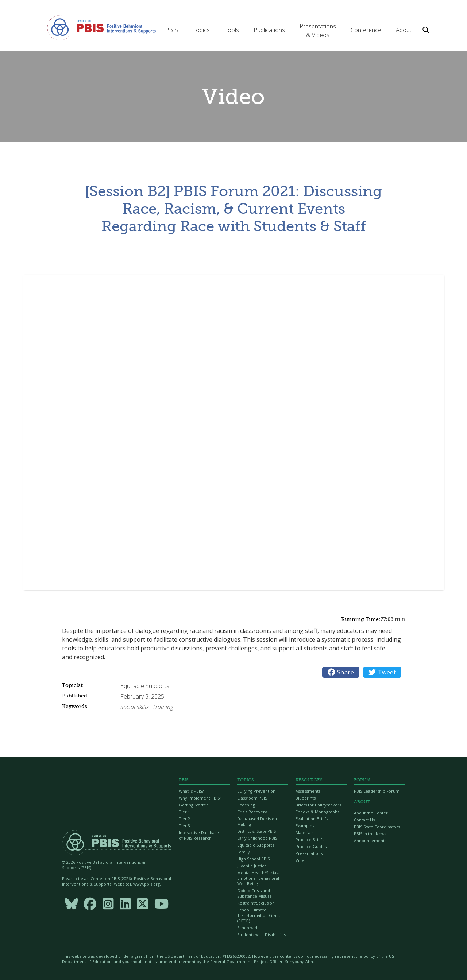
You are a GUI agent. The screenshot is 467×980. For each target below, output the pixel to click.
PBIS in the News (370, 834)
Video (301, 860)
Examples (305, 826)
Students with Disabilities (261, 935)
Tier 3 (184, 826)
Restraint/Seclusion (256, 903)
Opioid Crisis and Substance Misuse (254, 893)
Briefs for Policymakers (318, 805)
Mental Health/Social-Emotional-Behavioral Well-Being (258, 878)
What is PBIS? (191, 791)
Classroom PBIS (252, 798)
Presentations (309, 853)
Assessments (308, 791)
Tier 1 (184, 812)
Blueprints (306, 798)
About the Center (371, 813)
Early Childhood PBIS (257, 838)
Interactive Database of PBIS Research (199, 835)
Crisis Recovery (252, 812)
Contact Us (364, 820)
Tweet (382, 672)
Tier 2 (184, 819)
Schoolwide (248, 928)
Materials (304, 833)
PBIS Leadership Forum (377, 791)
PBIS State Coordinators (377, 827)
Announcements (370, 841)
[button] (172, 30)
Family (244, 852)
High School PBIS (253, 859)
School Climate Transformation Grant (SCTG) (259, 915)
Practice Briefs (310, 839)
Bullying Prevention (256, 791)
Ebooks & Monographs (317, 812)
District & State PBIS (256, 831)
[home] (101, 27)
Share (341, 672)
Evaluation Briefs (312, 819)
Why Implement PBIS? (200, 798)
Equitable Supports (256, 845)
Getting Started (194, 805)
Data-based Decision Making (257, 821)
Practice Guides (311, 846)
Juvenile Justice (252, 866)
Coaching (246, 805)
